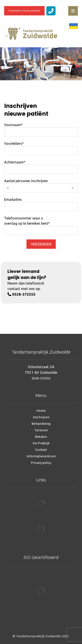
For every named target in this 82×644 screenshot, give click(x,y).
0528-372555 (41, 378)
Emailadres (41, 204)
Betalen (41, 437)
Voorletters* (41, 148)
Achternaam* (41, 167)
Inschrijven (41, 417)
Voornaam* (41, 130)
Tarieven (41, 430)
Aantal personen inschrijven (41, 186)
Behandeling (41, 424)
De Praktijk (41, 443)
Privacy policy (41, 463)
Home (41, 411)
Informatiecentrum (41, 456)
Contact (41, 450)
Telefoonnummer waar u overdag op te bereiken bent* (41, 226)
